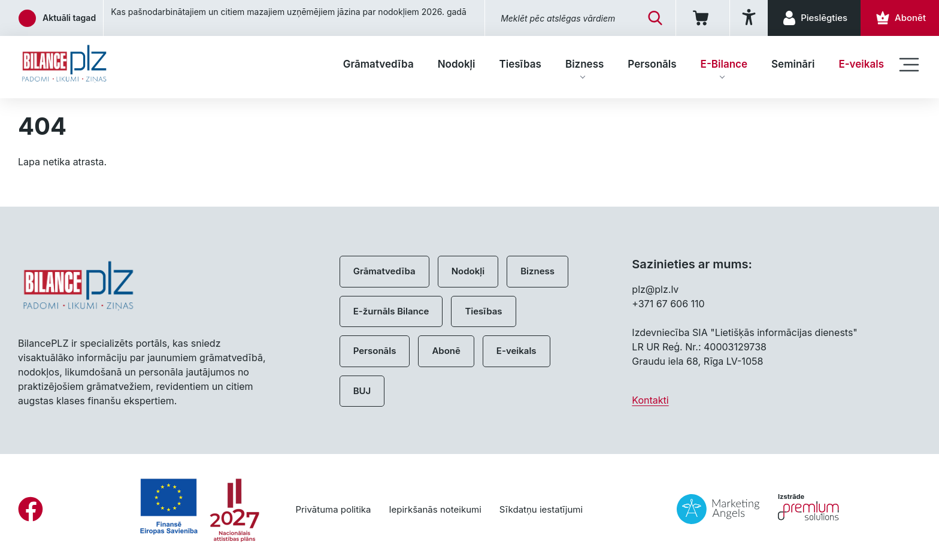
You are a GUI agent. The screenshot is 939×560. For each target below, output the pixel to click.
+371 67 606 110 (668, 304)
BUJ (362, 391)
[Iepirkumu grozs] (703, 18)
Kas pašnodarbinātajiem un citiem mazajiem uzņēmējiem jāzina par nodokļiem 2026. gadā (289, 12)
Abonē (446, 351)
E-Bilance (724, 64)
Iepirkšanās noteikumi (435, 509)
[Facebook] (31, 509)
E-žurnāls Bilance (391, 311)
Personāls (652, 64)
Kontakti (650, 400)
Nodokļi (457, 64)
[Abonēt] (900, 18)
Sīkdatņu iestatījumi (541, 509)
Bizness (584, 64)
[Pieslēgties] (814, 18)
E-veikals (861, 64)
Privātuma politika (333, 509)
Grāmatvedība (378, 64)
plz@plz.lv (655, 289)
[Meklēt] (655, 18)
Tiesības (520, 64)
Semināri (793, 64)
